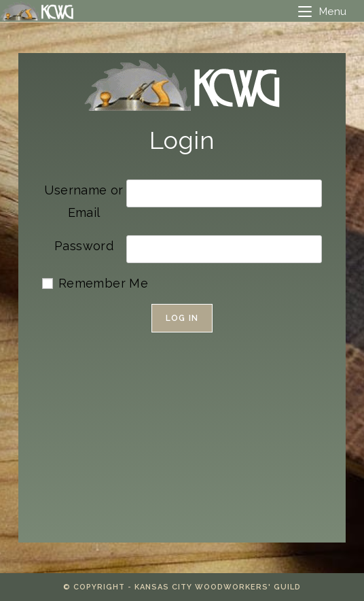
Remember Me (103, 283)
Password (84, 246)
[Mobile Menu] (323, 12)
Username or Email (84, 201)
